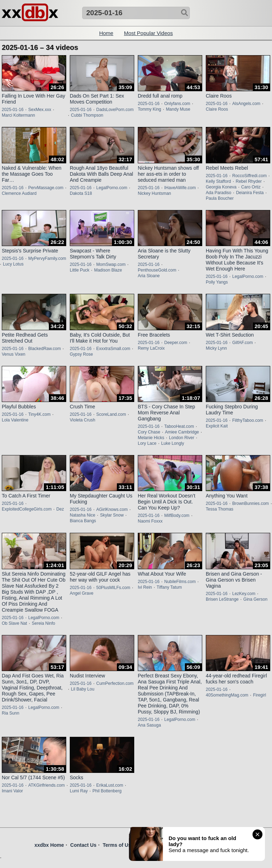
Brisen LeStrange (222, 599)
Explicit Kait (217, 426)
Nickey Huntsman (154, 193)
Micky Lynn (216, 348)
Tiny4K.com (39, 414)
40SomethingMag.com (227, 695)
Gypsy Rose (81, 354)
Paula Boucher (220, 198)
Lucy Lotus (13, 264)
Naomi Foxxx (150, 521)
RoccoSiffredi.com (250, 176)
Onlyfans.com (177, 104)
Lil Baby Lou (83, 689)
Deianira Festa (250, 193)
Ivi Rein (145, 587)
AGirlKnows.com (112, 509)
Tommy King (149, 109)
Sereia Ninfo (44, 623)
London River (182, 438)
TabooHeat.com (179, 426)
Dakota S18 (81, 193)
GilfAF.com (243, 343)
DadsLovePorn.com (115, 110)
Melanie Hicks (151, 438)
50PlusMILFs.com (113, 588)
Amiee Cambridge (182, 432)
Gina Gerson (255, 599)
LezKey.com (244, 594)
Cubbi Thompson (87, 115)
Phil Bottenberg (107, 791)
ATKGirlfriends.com (47, 785)
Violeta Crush (83, 420)
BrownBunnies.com (251, 503)
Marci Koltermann (18, 115)
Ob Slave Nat (14, 623)
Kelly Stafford (218, 181)
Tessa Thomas (220, 509)
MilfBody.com (177, 515)
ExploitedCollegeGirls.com (27, 509)
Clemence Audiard (19, 193)
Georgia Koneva (221, 187)
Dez (60, 509)
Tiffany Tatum (169, 587)
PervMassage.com (46, 188)
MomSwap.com (111, 264)
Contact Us (83, 845)
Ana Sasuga (149, 725)
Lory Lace (147, 443)
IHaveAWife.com (180, 188)
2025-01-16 (13, 110)
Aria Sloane (149, 276)
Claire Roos (217, 109)
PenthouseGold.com (157, 270)
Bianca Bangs (83, 521)
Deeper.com (176, 343)
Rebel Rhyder (249, 181)
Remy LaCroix (151, 348)
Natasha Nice (83, 515)
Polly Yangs (217, 282)
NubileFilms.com (180, 582)
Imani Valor (12, 791)
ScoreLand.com (111, 414)
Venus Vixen (14, 354)
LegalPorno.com (112, 188)
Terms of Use (118, 845)
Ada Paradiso (219, 193)
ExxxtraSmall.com (113, 349)
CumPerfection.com (115, 683)
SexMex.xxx (40, 110)
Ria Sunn (10, 713)
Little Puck (80, 270)
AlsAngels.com (246, 104)
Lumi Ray (79, 791)
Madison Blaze (108, 270)
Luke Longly (173, 443)
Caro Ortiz (251, 187)
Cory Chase (149, 432)
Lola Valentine (15, 420)
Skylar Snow (112, 515)
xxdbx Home (49, 845)
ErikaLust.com (110, 785)
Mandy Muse (178, 109)
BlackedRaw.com (45, 349)
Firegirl (259, 695)
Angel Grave (82, 593)
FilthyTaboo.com (248, 420)
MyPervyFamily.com (47, 258)
